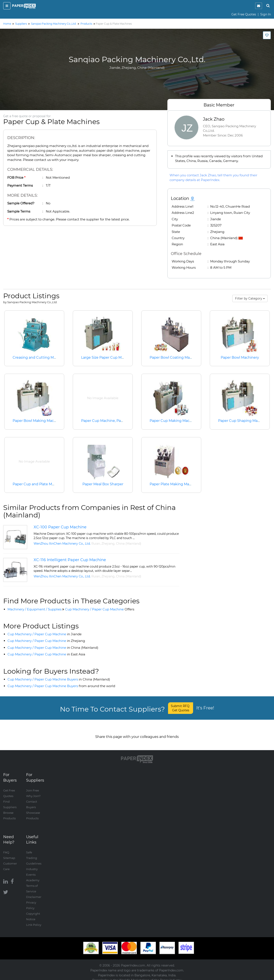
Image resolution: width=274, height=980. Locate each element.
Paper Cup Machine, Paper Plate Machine (116, 421)
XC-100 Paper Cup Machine (60, 527)
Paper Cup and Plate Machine (38, 484)
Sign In (266, 14)
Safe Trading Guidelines (34, 854)
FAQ (6, 848)
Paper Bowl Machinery (240, 357)
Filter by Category (250, 298)
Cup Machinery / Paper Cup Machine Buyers (59, 679)
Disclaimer (34, 893)
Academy (33, 876)
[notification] (259, 6)
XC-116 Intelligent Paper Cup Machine (70, 560)
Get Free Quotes (244, 14)
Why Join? (33, 792)
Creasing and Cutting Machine (39, 357)
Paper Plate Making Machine (174, 484)
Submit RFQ (181, 708)
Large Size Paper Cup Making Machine (114, 357)
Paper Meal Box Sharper (103, 484)
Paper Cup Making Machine (173, 421)
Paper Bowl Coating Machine (174, 357)
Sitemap (9, 854)
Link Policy (34, 920)
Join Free (33, 786)
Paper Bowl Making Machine (37, 421)
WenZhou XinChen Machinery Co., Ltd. (62, 544)
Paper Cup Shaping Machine (243, 421)
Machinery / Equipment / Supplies (34, 609)
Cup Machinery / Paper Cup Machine (100, 609)
